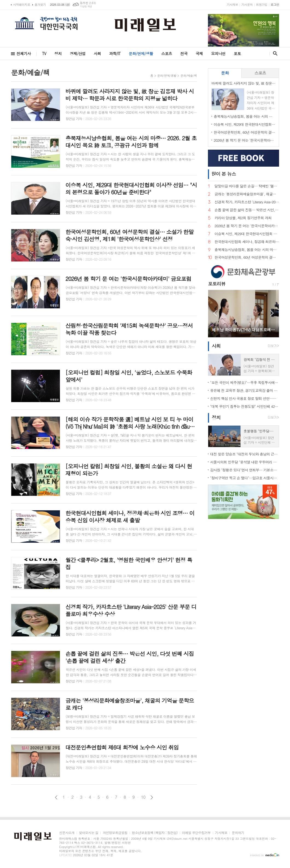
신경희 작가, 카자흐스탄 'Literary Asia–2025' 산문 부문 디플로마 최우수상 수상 (247, 202)
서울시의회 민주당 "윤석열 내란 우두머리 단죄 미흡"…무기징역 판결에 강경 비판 (245, 462)
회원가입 (262, 5)
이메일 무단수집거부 (196, 833)
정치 (58, 53)
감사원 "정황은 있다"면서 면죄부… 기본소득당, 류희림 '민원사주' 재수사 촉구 (245, 470)
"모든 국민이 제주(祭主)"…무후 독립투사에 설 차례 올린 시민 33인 (245, 382)
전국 (184, 53)
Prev (215, 313)
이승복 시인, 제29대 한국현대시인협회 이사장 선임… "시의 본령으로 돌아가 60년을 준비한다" (245, 124)
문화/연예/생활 (141, 53)
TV (44, 53)
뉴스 (224, 174)
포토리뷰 (217, 284)
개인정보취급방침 (115, 833)
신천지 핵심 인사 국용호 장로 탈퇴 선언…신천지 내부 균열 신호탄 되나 (245, 398)
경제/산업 (78, 53)
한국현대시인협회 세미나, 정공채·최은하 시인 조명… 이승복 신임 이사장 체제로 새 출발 (247, 242)
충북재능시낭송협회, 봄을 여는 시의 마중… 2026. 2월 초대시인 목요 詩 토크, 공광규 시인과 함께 (245, 116)
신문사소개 (67, 833)
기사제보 (232, 5)
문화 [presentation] (225, 73)
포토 (237, 53)
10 (143, 797)
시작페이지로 (22, 5)
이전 (56, 797)
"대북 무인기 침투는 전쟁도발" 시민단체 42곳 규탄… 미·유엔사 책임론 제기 (245, 406)
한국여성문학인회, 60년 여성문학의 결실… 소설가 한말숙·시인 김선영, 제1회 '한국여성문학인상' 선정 (245, 132)
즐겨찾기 (40, 5)
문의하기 (238, 833)
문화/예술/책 (188, 76)
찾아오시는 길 (89, 833)
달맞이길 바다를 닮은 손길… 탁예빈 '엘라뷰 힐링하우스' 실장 (247, 186)
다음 (152, 797)
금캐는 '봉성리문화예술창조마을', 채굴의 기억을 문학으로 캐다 (247, 194)
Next (272, 313)
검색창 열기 (274, 53)
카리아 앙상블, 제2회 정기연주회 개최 (243, 218)
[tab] (225, 73)
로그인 (275, 5)
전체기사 (24, 53)
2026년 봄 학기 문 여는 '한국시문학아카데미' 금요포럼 (245, 140)
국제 (199, 53)
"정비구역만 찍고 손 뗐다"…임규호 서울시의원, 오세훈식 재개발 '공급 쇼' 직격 (245, 478)
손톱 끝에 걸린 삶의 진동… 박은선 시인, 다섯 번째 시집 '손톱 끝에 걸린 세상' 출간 (247, 210)
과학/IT (115, 53)
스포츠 (166, 53)
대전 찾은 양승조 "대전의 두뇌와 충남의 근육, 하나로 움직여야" (245, 454)
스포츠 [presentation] (260, 73)
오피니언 (218, 53)
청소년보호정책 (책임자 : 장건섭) (155, 833)
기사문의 (247, 5)
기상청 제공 (86, 6)
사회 (97, 53)
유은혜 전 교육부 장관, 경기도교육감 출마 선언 (245, 390)
